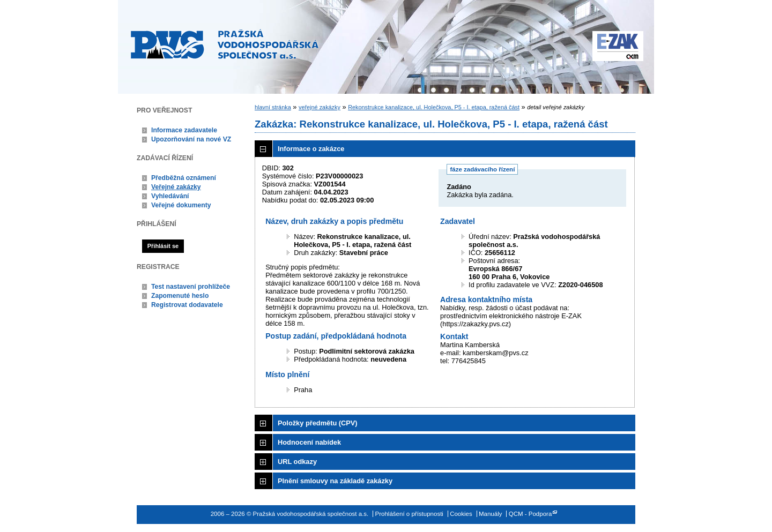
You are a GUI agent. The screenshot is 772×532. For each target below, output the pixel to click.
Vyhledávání (170, 196)
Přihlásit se (163, 246)
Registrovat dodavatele (187, 305)
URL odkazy (297, 462)
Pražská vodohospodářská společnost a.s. (225, 44)
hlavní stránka (273, 107)
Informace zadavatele (184, 130)
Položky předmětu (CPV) (318, 423)
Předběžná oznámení (184, 178)
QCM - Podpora (530, 514)
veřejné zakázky (320, 107)
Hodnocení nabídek (309, 442)
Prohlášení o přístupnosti (409, 514)
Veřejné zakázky (176, 187)
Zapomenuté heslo (180, 296)
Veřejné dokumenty (181, 205)
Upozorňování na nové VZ (191, 139)
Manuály (491, 514)
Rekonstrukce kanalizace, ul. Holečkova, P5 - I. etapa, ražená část (434, 107)
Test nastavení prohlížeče (191, 287)
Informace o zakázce (311, 149)
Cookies (461, 514)
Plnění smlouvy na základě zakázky (335, 481)
